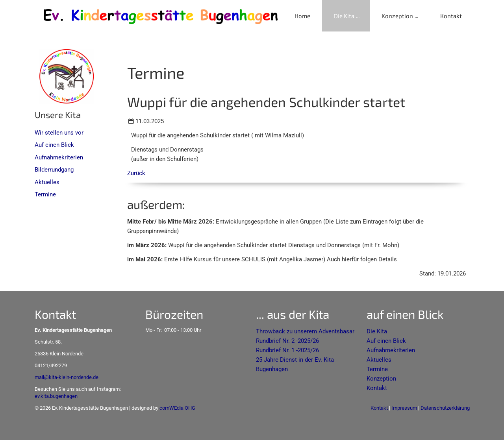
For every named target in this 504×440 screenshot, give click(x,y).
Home (302, 16)
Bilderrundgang (54, 170)
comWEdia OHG (177, 408)
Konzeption (397, 16)
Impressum (404, 408)
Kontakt (451, 16)
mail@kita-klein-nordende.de (67, 377)
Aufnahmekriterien (59, 157)
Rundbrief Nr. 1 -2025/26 (287, 350)
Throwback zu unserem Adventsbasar (305, 331)
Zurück (136, 173)
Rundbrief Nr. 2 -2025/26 (287, 341)
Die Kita (344, 16)
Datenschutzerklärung (445, 408)
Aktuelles (47, 182)
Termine (45, 194)
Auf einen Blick (54, 145)
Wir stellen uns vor (59, 133)
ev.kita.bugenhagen (56, 396)
